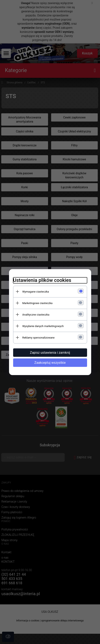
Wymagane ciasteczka (36, 292)
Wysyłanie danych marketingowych (43, 326)
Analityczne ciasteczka (36, 315)
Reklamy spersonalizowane (39, 338)
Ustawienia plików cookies (42, 280)
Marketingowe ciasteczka (37, 303)
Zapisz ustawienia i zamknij (50, 353)
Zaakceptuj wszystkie (50, 363)
